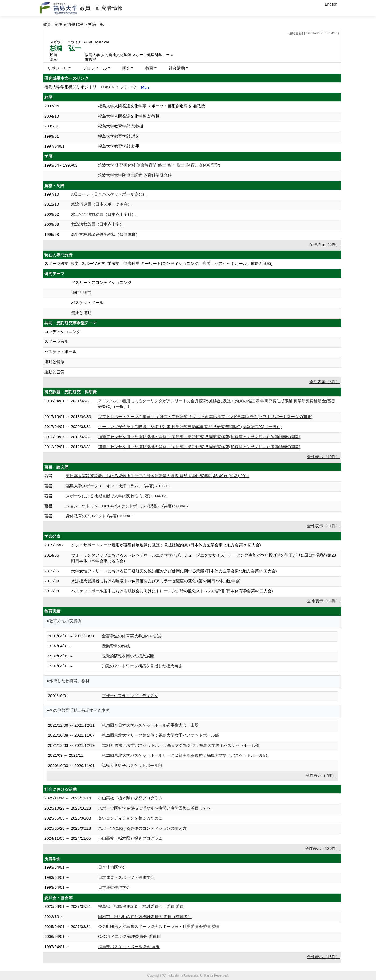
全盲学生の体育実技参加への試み (132, 636)
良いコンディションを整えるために (130, 818)
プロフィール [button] (95, 68)
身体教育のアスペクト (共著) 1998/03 (100, 516)
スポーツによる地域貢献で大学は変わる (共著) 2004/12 (116, 496)
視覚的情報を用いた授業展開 (128, 656)
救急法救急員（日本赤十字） (97, 224)
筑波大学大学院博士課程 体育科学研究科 (135, 175)
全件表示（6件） (325, 244)
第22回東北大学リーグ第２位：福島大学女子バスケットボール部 (160, 735)
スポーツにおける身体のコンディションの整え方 (142, 828)
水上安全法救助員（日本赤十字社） (103, 214)
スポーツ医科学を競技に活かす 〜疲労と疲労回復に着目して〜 (154, 808)
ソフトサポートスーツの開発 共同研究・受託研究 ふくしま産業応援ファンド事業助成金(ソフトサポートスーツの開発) (205, 417)
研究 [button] (126, 68)
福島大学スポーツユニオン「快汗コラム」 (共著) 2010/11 (118, 486)
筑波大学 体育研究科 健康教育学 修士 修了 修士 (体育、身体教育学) (159, 165)
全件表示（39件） (323, 601)
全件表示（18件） (323, 957)
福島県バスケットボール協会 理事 (129, 947)
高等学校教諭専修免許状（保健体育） (105, 234)
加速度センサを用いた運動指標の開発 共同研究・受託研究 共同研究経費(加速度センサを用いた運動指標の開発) (199, 437)
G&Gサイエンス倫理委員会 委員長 (129, 936)
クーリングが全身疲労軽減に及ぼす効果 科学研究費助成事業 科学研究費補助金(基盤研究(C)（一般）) (190, 427)
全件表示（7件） (321, 775)
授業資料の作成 (116, 646)
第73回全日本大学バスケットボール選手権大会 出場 (150, 725)
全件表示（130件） (322, 848)
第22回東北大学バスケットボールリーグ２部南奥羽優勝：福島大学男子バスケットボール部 (185, 755)
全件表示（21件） (323, 526)
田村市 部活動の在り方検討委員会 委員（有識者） (145, 917)
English (331, 4)
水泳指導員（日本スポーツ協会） (101, 204)
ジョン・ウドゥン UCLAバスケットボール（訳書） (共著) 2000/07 (127, 506)
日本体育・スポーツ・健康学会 (126, 877)
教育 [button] (149, 68)
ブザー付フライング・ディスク (130, 696)
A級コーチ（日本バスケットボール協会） (109, 194)
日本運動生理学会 (114, 887)
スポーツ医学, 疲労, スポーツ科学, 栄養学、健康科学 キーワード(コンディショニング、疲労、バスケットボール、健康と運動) (158, 263)
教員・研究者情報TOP (63, 24)
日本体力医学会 (112, 867)
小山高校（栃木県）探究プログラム (130, 798)
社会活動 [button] (177, 68)
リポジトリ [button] (57, 68)
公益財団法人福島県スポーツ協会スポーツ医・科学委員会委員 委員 (159, 926)
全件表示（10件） (323, 457)
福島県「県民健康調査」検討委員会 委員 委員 (141, 906)
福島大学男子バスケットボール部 (132, 765)
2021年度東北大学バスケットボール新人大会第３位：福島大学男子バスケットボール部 (181, 745)
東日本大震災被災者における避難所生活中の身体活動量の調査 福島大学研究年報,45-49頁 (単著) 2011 (158, 476)
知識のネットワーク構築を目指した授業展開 (142, 666)
